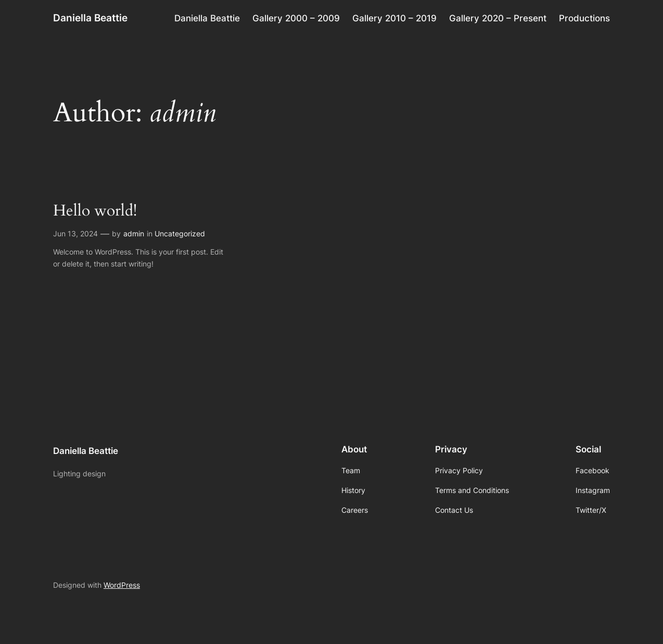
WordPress (122, 585)
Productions (584, 18)
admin (134, 233)
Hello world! (95, 211)
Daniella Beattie (90, 18)
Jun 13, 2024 (75, 233)
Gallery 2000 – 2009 (296, 18)
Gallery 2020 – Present (498, 18)
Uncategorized (180, 233)
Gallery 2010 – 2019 (394, 18)
